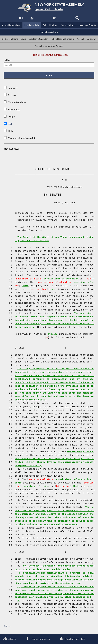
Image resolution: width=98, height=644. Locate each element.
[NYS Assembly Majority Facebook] (32, 19)
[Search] (77, 19)
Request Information (38, 639)
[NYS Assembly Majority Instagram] (55, 19)
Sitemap (10, 639)
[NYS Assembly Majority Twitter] (43, 19)
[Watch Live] (21, 19)
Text (10, 125)
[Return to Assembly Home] (49, 8)
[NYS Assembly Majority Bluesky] (66, 19)
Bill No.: (8, 61)
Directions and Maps (73, 639)
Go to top (7, 627)
